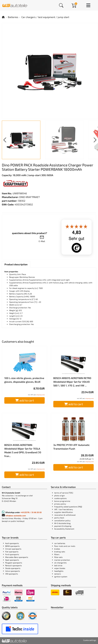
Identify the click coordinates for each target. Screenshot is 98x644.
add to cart (25, 400)
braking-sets (60, 552)
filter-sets (58, 557)
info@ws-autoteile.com (16, 516)
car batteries (60, 543)
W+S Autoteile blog (62, 523)
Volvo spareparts (13, 571)
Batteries (13, 17)
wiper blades (60, 568)
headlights (59, 571)
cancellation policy (62, 520)
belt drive (58, 565)
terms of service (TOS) (64, 493)
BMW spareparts (12, 546)
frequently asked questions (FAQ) (68, 507)
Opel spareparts (12, 560)
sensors (58, 574)
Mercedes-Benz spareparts (17, 557)
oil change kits (60, 563)
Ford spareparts (12, 554)
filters (57, 554)
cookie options (60, 498)
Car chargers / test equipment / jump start (45, 17)
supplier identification (64, 512)
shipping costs (41, 395)
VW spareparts (12, 574)
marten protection (62, 560)
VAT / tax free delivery (64, 509)
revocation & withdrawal (65, 515)
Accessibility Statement (64, 529)
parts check (59, 518)
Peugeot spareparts (14, 563)
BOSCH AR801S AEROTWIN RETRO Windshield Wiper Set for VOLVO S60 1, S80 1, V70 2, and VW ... (72, 382)
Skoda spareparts (13, 568)
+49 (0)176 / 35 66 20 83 (31, 512)
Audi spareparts (12, 543)
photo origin (59, 495)
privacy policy (60, 504)
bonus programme (62, 501)
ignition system (61, 577)
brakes (57, 549)
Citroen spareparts (13, 549)
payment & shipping (63, 526)
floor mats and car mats (65, 546)
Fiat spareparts (12, 552)
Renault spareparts (13, 565)
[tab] (16, 264)
